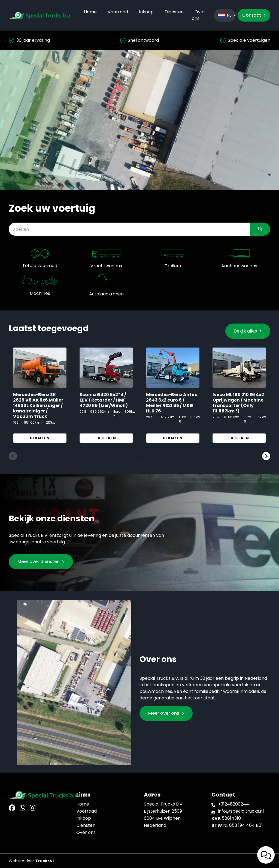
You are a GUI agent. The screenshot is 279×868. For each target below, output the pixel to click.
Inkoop (146, 12)
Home (90, 12)
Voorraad (118, 12)
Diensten (174, 12)
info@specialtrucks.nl (241, 811)
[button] (13, 456)
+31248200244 (233, 804)
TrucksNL (45, 861)
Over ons (199, 15)
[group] (40, 395)
